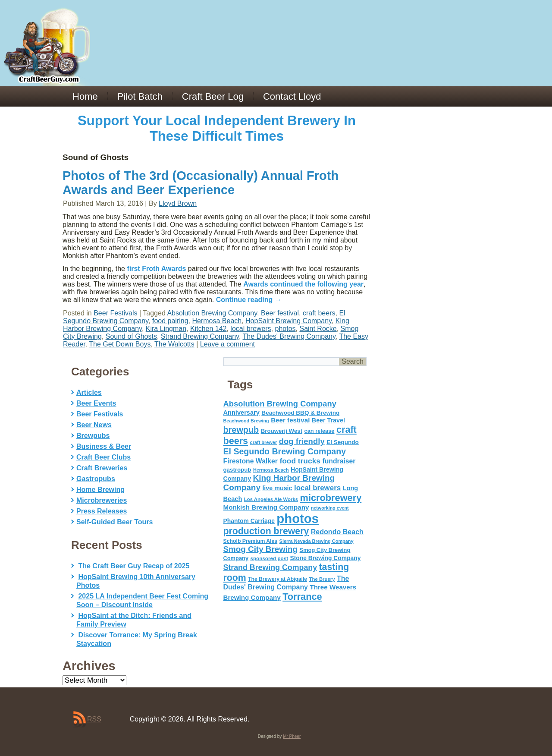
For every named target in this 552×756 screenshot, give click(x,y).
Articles (89, 392)
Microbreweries (102, 500)
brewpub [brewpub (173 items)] (241, 430)
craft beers (319, 313)
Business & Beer (104, 446)
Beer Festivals (115, 313)
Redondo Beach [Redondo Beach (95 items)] (337, 532)
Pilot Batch (140, 96)
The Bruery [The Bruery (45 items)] (322, 579)
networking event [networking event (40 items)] (330, 508)
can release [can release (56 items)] (320, 431)
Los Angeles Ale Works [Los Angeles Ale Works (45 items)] (271, 499)
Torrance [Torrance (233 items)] (302, 597)
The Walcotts (174, 344)
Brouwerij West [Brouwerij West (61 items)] (282, 431)
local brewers (251, 329)
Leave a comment (227, 344)
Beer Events (96, 403)
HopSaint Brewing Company (289, 321)
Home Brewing (100, 490)
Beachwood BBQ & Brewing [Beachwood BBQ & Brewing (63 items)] (300, 413)
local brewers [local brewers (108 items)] (317, 488)
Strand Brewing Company (200, 336)
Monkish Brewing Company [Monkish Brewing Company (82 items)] (266, 507)
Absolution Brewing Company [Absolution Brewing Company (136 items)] (280, 404)
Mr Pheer (292, 736)
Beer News (94, 425)
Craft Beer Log (213, 96)
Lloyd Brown (178, 203)
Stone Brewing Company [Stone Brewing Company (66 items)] (325, 558)
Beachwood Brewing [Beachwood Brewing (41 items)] (246, 421)
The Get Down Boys (120, 344)
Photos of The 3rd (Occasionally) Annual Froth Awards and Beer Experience (201, 183)
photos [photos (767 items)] (298, 518)
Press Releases (102, 511)
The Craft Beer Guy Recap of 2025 (134, 566)
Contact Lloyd (292, 96)
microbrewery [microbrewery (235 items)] (331, 498)
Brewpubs (93, 436)
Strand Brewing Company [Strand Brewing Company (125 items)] (270, 567)
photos (285, 329)
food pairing (170, 321)
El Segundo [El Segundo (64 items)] (343, 442)
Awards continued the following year (303, 284)
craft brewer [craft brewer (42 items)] (264, 442)
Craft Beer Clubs (103, 457)
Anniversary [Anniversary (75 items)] (241, 413)
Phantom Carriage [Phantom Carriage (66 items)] (249, 521)
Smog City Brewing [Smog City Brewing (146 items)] (261, 549)
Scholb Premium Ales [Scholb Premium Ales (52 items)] (251, 541)
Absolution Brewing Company (212, 313)
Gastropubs (96, 479)
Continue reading (249, 300)
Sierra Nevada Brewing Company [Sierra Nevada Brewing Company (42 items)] (317, 541)
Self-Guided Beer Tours (115, 522)
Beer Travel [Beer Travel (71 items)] (328, 420)
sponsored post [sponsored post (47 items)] (269, 558)
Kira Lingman (166, 329)
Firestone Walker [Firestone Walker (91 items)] (251, 461)
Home (85, 96)
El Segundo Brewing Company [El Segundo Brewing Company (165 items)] (285, 451)
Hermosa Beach (217, 321)
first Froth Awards (156, 269)
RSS (94, 719)
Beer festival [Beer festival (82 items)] (290, 420)
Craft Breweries (102, 468)
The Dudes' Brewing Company (289, 336)
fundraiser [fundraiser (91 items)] (339, 461)
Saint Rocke (318, 329)
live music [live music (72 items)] (277, 488)
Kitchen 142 (209, 329)
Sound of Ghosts (131, 336)
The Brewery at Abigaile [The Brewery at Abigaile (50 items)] (278, 579)
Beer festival (280, 313)
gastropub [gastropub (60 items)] (237, 470)
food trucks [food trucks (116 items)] (300, 461)
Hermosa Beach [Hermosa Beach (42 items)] (271, 470)
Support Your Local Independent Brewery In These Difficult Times (217, 128)
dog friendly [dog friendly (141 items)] (302, 441)
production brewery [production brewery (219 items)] (266, 531)
